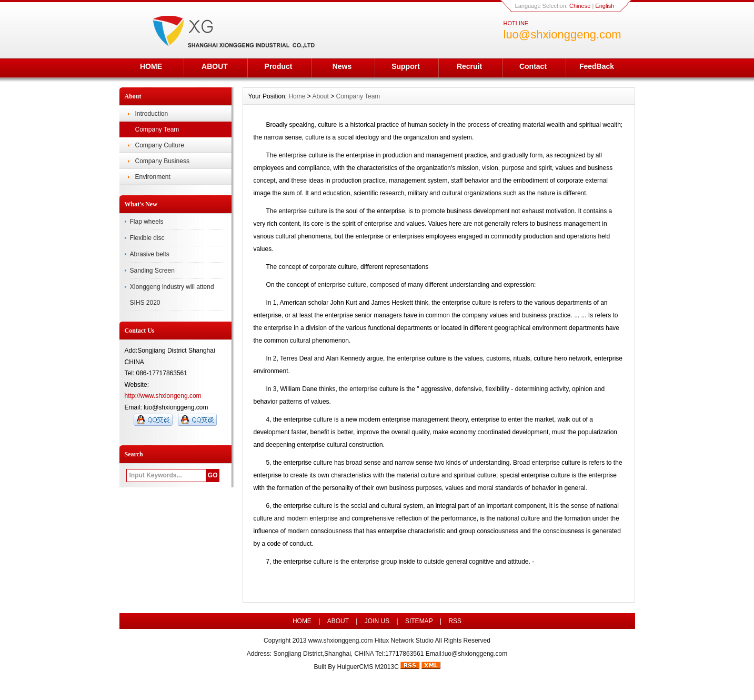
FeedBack (597, 66)
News (342, 66)
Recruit (469, 66)
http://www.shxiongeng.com (163, 396)
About (320, 96)
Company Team (157, 129)
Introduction (152, 114)
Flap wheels (147, 222)
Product (279, 66)
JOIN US (377, 621)
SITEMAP (419, 621)
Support (406, 66)
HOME (151, 66)
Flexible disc (147, 238)
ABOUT (215, 66)
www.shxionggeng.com (341, 641)
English (605, 6)
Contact (533, 66)
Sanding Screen (152, 271)
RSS (455, 621)
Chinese (580, 6)
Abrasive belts (150, 254)
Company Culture (160, 145)
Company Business (162, 161)
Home (297, 96)
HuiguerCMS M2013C (368, 667)
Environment (153, 177)
